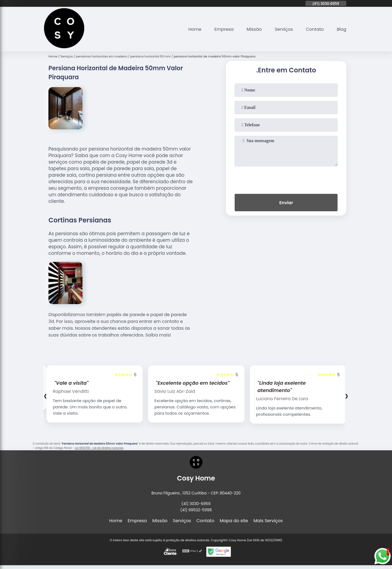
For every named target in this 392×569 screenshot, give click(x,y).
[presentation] (286, 179)
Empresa (224, 29)
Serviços (284, 29)
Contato (315, 29)
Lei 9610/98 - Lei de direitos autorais (99, 448)
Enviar (286, 203)
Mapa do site (234, 521)
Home (195, 29)
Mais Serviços (268, 521)
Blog (342, 29)
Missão (254, 29)
